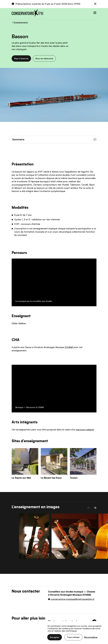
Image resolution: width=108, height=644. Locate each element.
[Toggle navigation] (94, 12)
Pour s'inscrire (21, 58)
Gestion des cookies (42, 636)
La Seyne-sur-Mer (21, 378)
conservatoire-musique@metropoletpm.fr (73, 496)
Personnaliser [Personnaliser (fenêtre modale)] (91, 637)
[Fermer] (95, 4)
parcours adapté (85, 330)
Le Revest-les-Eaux (51, 378)
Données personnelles (21, 636)
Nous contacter (47, 616)
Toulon (74, 378)
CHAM (69, 296)
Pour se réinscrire (44, 58)
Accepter (55, 637)
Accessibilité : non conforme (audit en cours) (30, 640)
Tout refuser (73, 637)
